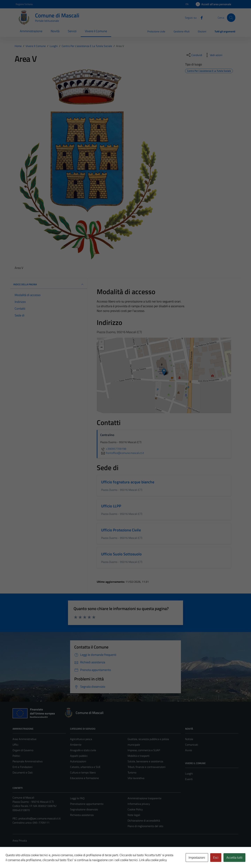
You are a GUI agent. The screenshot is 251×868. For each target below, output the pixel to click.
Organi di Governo (23, 750)
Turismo (132, 772)
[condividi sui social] (194, 55)
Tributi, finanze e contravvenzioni (147, 767)
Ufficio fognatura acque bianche (128, 482)
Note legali (134, 815)
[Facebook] (200, 17)
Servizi (72, 31)
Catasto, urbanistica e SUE (85, 767)
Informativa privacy (139, 804)
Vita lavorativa (136, 778)
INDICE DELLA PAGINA (49, 284)
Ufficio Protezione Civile (121, 530)
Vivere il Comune (96, 31)
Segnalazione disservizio (84, 809)
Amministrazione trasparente (144, 798)
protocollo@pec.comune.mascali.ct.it (40, 818)
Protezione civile (156, 31)
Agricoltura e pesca (81, 739)
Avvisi (189, 750)
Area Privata (20, 840)
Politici (16, 756)
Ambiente (76, 745)
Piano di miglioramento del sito (145, 826)
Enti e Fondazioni (22, 767)
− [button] (102, 348)
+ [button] (102, 342)
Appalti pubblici (79, 756)
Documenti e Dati (23, 772)
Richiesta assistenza (82, 815)
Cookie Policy (135, 809)
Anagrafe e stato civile (83, 750)
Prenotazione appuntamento (87, 804)
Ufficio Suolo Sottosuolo (121, 554)
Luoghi (189, 773)
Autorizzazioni (78, 761)
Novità (55, 31)
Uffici (15, 745)
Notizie (189, 739)
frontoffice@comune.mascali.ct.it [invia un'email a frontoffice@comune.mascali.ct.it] (122, 453)
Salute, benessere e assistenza (145, 761)
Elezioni (202, 31)
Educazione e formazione (84, 778)
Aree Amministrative (24, 739)
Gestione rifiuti (182, 31)
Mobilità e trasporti (138, 756)
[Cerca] (231, 18)
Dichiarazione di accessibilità (144, 820)
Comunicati (192, 745)
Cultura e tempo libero (83, 772)
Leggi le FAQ (77, 798)
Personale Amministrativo (28, 761)
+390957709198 (113, 449)
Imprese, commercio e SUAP (144, 750)
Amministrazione (31, 31)
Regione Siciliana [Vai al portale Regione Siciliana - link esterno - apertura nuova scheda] (24, 4)
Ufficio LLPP (111, 506)
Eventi (189, 779)
